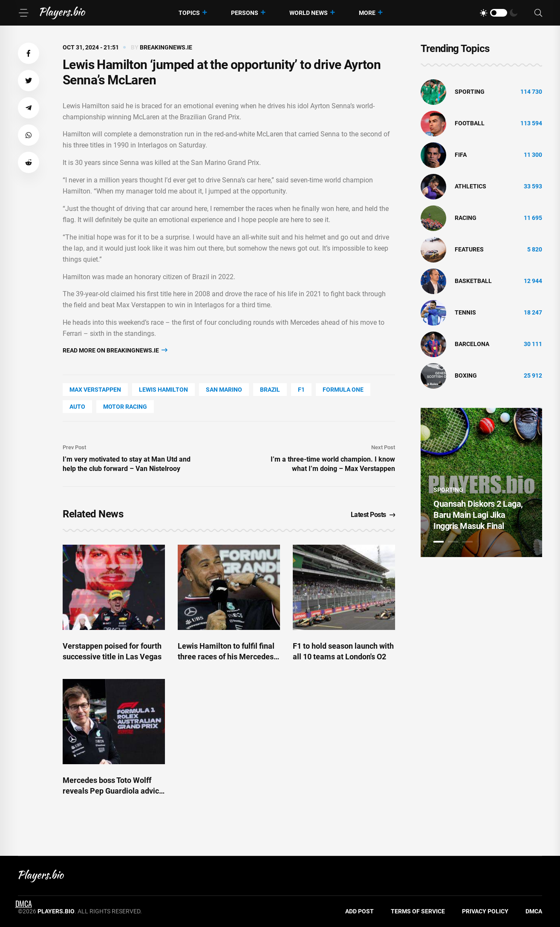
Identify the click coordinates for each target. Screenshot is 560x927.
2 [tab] (453, 542)
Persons (245, 13)
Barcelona (472, 344)
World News (309, 13)
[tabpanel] (481, 482)
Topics (189, 13)
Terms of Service (418, 911)
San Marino (224, 390)
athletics (471, 186)
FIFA (461, 155)
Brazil (270, 390)
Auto (77, 407)
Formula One (343, 390)
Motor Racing (125, 407)
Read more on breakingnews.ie (115, 350)
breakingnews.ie (166, 47)
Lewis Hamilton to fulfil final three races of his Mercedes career (226, 657)
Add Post (359, 911)
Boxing (466, 375)
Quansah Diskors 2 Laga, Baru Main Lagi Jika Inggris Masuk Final (478, 515)
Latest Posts (373, 515)
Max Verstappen (95, 390)
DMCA (534, 911)
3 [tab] (468, 542)
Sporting (470, 92)
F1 (301, 390)
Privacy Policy (485, 911)
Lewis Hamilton (163, 390)
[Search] (538, 13)
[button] (29, 53)
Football (470, 123)
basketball (473, 281)
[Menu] (23, 13)
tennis (465, 312)
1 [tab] (439, 542)
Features (469, 249)
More (367, 13)
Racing (466, 218)
